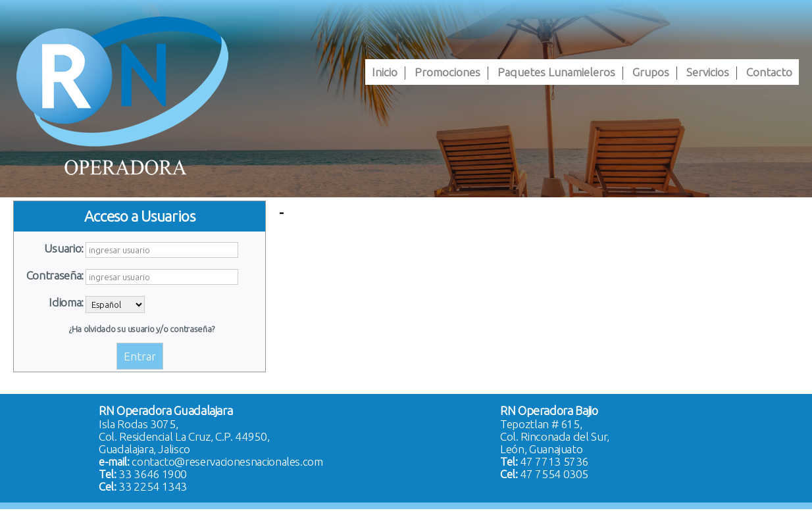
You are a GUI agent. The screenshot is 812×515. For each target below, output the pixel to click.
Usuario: (64, 248)
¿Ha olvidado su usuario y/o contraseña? (142, 329)
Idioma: (66, 302)
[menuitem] (385, 72)
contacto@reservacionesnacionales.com (227, 461)
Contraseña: (55, 275)
